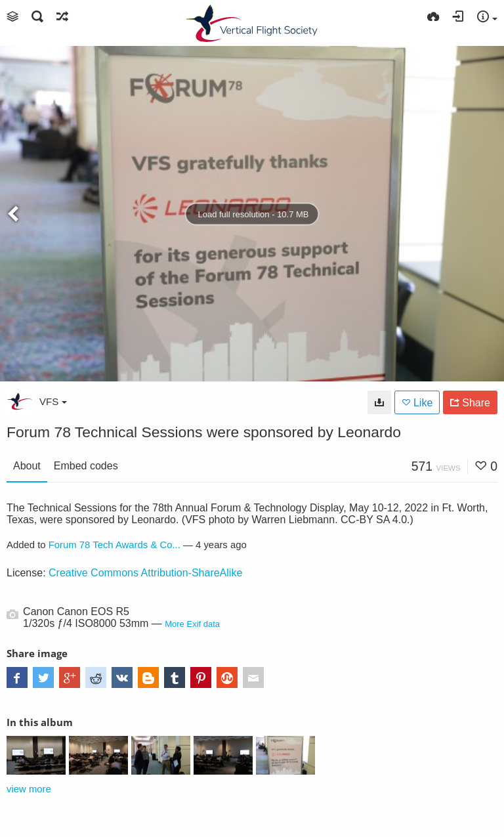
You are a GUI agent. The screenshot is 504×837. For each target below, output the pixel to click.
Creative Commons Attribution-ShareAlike (145, 573)
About (27, 466)
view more (29, 789)
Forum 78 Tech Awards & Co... (115, 545)
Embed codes (86, 466)
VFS (53, 401)
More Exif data (192, 624)
